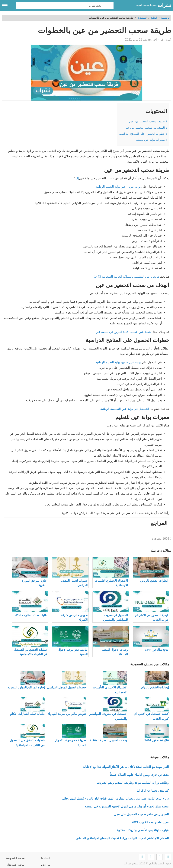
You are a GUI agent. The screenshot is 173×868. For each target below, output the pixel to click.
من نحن (46, 865)
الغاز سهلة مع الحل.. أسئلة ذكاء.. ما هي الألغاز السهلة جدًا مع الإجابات (126, 767)
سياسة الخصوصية (15, 858)
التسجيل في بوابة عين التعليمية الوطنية (125, 409)
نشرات (164, 5)
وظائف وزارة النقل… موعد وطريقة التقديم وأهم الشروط (133, 783)
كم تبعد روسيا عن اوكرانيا (153, 791)
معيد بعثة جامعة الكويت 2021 (150, 822)
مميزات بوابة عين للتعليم (151, 140)
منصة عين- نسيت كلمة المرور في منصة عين (123, 332)
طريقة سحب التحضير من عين (148, 121)
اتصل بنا (46, 858)
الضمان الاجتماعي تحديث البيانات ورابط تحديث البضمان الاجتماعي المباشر (123, 838)
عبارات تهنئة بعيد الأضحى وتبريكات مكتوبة (143, 830)
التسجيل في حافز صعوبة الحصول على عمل (141, 814)
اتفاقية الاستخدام (16, 865)
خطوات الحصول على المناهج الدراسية (143, 134)
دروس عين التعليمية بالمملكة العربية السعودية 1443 (127, 277)
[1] (77, 178)
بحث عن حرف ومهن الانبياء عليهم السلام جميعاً (139, 775)
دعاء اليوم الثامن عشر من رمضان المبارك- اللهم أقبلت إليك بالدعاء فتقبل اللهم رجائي (115, 798)
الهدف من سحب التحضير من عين (146, 128)
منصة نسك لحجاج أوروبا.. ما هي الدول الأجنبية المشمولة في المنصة (127, 806)
